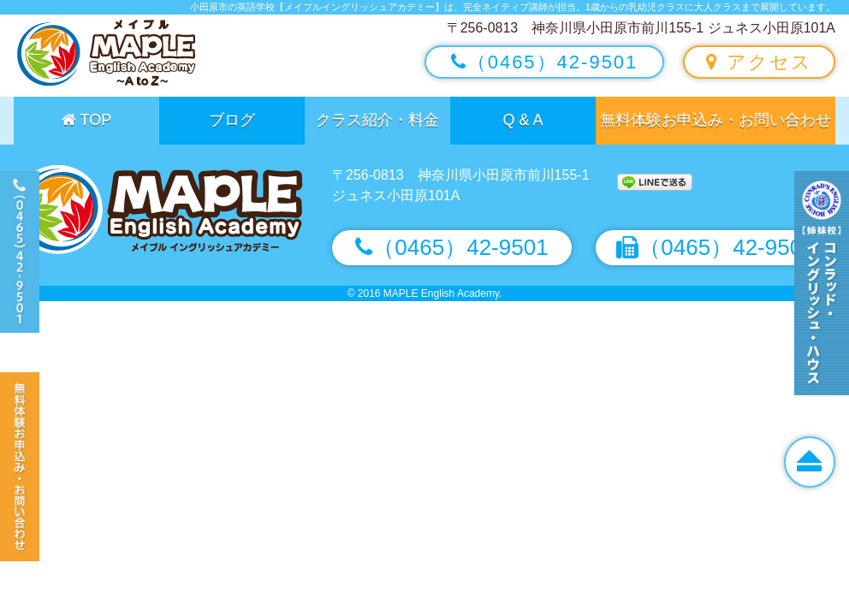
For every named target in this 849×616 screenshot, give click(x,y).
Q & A (522, 120)
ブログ (232, 120)
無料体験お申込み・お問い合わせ (715, 120)
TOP (86, 120)
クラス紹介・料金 (377, 120)
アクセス (759, 62)
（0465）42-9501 (545, 62)
